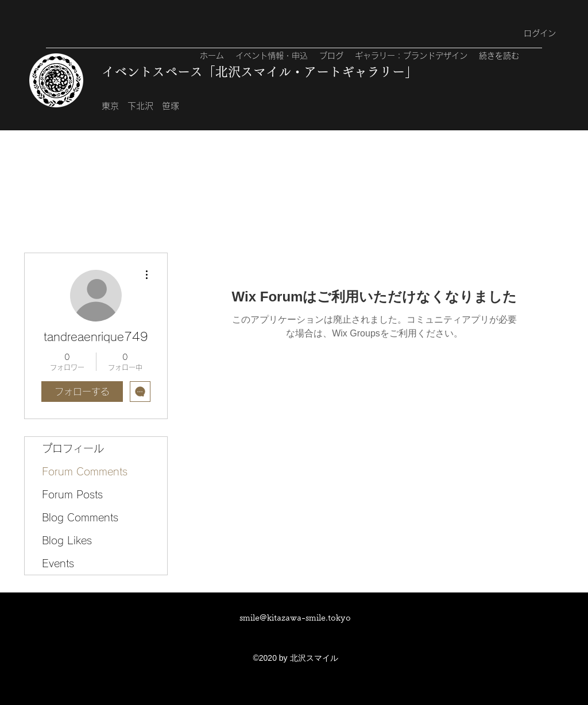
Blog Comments (80, 517)
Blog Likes (67, 540)
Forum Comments (85, 471)
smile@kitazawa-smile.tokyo (295, 617)
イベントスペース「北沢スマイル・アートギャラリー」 (260, 72)
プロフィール (73, 448)
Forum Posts (72, 494)
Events (58, 563)
